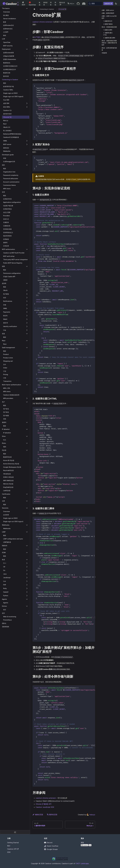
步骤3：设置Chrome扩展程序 (109, 17)
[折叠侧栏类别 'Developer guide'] (27, 155)
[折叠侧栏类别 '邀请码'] (27, 422)
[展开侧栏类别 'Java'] (27, 574)
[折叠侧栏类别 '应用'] (27, 192)
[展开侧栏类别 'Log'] (27, 330)
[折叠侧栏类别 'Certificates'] (27, 494)
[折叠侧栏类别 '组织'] (27, 165)
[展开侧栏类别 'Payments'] (27, 312)
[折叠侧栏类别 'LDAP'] (27, 532)
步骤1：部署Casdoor (108, 10)
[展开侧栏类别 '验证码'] (27, 316)
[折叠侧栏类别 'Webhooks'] (27, 525)
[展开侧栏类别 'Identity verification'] (27, 326)
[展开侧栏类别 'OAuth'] (27, 290)
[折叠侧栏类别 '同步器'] (27, 450)
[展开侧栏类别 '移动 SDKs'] (27, 107)
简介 (9, 846)
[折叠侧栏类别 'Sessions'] (27, 508)
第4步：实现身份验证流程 (109, 27)
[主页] (34, 9)
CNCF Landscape (82, 863)
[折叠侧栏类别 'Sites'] (27, 436)
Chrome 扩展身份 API (44, 804)
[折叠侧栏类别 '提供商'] (27, 283)
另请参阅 (104, 53)
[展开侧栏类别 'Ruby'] (27, 588)
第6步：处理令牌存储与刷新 (109, 49)
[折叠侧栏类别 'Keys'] (27, 341)
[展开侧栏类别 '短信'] (27, 298)
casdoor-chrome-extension (43, 22)
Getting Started (13, 843)
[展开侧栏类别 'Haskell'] (27, 592)
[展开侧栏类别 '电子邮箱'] (27, 294)
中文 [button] (70, 4)
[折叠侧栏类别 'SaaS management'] (27, 348)
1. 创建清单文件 (108, 21)
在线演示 (108, 4)
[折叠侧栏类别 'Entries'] (27, 606)
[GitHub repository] (78, 4)
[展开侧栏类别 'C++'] (27, 563)
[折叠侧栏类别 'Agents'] (27, 599)
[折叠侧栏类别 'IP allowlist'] (27, 429)
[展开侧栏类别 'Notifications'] (27, 301)
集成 (40, 4)
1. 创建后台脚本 (108, 30)
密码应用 (45, 4)
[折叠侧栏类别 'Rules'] (27, 443)
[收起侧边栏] (15, 832)
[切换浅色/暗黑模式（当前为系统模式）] (116, 4)
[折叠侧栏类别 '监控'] (27, 613)
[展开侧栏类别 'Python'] (27, 596)
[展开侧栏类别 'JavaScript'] (27, 578)
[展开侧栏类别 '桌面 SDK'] (27, 103)
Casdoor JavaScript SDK (45, 807)
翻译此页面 (52, 815)
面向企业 (62, 3)
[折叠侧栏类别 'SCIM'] (27, 553)
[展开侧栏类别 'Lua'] (27, 581)
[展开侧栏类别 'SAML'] (27, 141)
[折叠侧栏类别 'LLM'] (27, 39)
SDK (9, 852)
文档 (18, 4)
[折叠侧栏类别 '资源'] (27, 334)
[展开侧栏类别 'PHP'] (27, 585)
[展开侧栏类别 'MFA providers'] (27, 398)
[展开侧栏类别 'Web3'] (27, 319)
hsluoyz (91, 815)
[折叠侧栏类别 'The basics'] (27, 8)
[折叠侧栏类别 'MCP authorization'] (27, 249)
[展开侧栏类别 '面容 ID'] (27, 323)
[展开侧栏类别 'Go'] (27, 570)
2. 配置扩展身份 (108, 24)
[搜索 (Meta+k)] (95, 4)
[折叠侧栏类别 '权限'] (27, 266)
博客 (51, 4)
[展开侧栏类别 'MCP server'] (27, 144)
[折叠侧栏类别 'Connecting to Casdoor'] (27, 80)
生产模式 (37, 37)
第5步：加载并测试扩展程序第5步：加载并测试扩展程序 (109, 43)
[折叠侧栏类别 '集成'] (27, 560)
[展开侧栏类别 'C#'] (27, 567)
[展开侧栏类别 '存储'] (27, 305)
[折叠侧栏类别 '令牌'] (27, 501)
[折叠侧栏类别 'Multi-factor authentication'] (27, 385)
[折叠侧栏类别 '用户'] (27, 402)
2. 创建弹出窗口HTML (108, 34)
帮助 (55, 4)
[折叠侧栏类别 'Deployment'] (27, 49)
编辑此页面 (38, 815)
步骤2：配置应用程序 (108, 13)
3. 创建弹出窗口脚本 (109, 38)
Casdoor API (13, 849)
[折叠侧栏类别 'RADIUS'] (27, 546)
